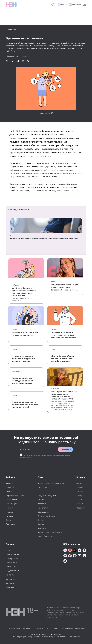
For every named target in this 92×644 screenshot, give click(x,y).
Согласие (10, 583)
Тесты (8, 520)
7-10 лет (80, 504)
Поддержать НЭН (14, 571)
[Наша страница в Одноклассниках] (84, 551)
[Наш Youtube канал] (80, 556)
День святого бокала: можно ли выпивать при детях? (26, 334)
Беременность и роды (16, 496)
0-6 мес (80, 484)
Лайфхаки (12, 30)
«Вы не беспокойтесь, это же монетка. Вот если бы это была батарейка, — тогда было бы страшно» (63, 359)
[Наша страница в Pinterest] (75, 556)
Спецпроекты (12, 559)
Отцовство (16, 371)
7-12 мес (80, 488)
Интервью (55, 389)
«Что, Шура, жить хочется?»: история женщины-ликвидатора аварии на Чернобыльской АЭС (65, 395)
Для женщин (11, 504)
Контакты (10, 575)
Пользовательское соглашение (18, 628)
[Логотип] (11, 5)
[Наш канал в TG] (65, 551)
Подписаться (65, 449)
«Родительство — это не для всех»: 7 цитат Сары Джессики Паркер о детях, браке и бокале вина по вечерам (64, 287)
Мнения (54, 281)
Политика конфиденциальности (74, 628)
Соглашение (11, 579)
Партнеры (10, 524)
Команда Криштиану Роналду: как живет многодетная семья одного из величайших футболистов (24, 381)
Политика (10, 587)
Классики (42, 528)
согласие (29, 455)
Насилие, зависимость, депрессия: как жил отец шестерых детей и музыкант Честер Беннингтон (25, 405)
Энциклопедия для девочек (50, 532)
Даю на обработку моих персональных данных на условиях (45, 456)
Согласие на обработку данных (46, 628)
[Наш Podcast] (84, 556)
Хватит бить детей (46, 536)
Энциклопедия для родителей (51, 484)
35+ (39, 492)
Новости (13, 236)
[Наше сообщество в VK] (80, 551)
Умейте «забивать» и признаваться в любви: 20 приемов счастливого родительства (24, 292)
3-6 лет (79, 500)
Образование (43, 512)
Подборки (10, 512)
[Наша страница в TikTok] (70, 556)
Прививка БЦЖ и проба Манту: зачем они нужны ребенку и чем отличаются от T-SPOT (63, 335)
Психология (43, 508)
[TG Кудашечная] (70, 551)
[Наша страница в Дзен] (65, 556)
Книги (40, 520)
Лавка (62, 5)
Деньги (41, 500)
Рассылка (75, 5)
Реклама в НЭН (13, 555)
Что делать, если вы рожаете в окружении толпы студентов (24, 359)
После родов (12, 500)
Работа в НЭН (12, 563)
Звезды (41, 524)
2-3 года (80, 496)
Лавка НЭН (11, 567)
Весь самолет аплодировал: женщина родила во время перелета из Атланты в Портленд (44, 238)
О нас (8, 551)
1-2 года (80, 492)
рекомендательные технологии (66, 637)
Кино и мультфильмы (46, 516)
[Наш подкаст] (65, 561)
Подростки (81, 508)
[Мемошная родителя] (75, 551)
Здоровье (42, 504)
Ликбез (14, 329)
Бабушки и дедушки (47, 496)
